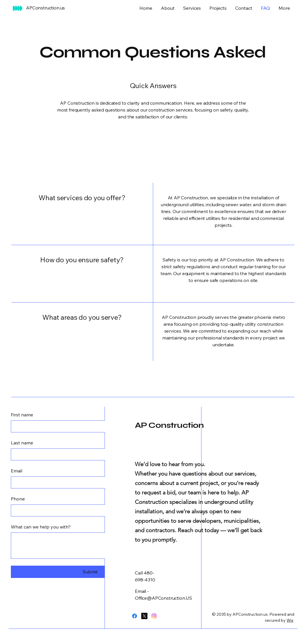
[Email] (88, 482)
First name (22, 415)
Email (17, 471)
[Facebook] (135, 616)
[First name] (88, 426)
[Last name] (88, 454)
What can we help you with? (41, 527)
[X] (144, 616)
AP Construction (169, 425)
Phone (18, 499)
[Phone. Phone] (88, 510)
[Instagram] (154, 616)
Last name (22, 443)
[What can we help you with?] (90, 546)
